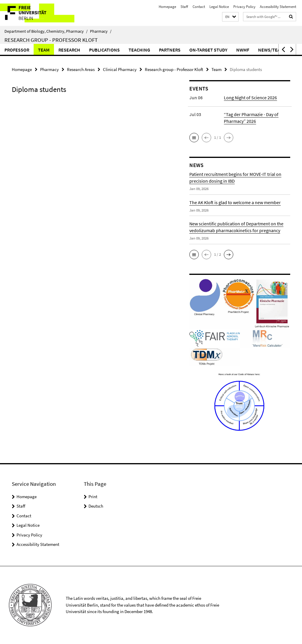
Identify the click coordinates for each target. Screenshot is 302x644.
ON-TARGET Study (208, 50)
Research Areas (81, 69)
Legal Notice (219, 7)
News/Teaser (273, 50)
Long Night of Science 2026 (250, 98)
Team (44, 50)
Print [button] (93, 497)
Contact (199, 7)
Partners (170, 50)
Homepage (167, 7)
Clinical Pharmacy (120, 69)
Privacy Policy (244, 7)
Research (69, 50)
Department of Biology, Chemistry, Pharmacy (46, 31)
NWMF (243, 50)
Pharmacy (101, 31)
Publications (104, 50)
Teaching (139, 50)
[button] (230, 17)
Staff (184, 7)
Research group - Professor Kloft (51, 40)
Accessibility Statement (278, 7)
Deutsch (96, 506)
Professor (17, 50)
